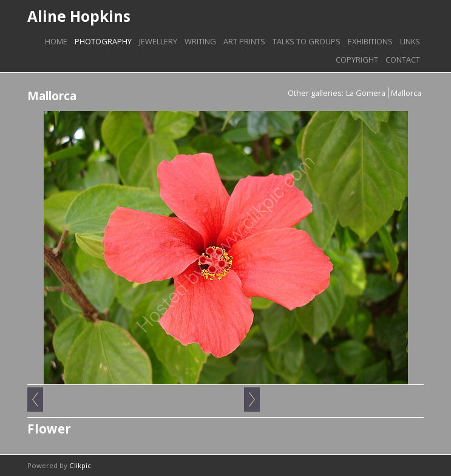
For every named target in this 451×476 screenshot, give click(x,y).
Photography (103, 41)
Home (56, 41)
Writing (200, 41)
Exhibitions (370, 41)
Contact (403, 59)
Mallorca (406, 93)
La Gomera (366, 93)
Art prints (244, 41)
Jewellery (158, 41)
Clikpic (80, 465)
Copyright (357, 59)
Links (410, 41)
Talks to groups (307, 41)
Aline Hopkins (79, 16)
